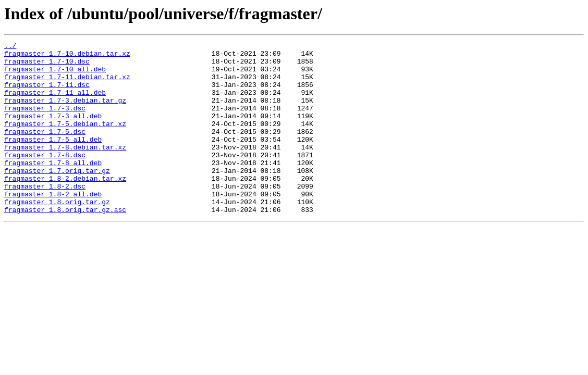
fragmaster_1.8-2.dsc (45, 216)
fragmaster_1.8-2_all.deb (53, 225)
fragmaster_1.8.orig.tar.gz (57, 234)
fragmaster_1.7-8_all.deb (53, 187)
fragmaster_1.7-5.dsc (45, 150)
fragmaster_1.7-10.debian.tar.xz (67, 56)
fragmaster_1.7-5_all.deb (53, 159)
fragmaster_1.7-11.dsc (47, 94)
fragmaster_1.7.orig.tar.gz (57, 197)
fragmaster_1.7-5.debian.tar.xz (65, 141)
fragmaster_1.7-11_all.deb (55, 103)
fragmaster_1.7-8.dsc (45, 178)
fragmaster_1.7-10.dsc (47, 66)
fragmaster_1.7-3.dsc (45, 122)
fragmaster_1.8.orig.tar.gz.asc (65, 244)
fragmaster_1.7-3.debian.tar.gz (65, 113)
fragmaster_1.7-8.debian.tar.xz (65, 169)
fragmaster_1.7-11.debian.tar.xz (67, 84)
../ (10, 47)
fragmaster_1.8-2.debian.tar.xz (65, 206)
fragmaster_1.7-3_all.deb (53, 131)
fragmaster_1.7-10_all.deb (55, 75)
